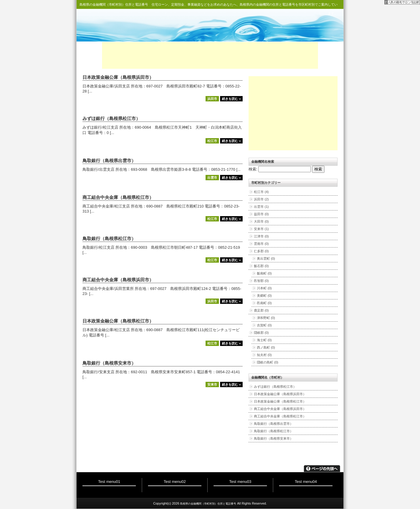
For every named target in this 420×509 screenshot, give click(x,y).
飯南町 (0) (264, 273)
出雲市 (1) (261, 207)
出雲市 (212, 178)
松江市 (212, 141)
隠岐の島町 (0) (268, 362)
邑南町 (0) (264, 303)
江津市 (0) (261, 236)
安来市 (212, 384)
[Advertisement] (210, 55)
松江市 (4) (261, 192)
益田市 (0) (261, 214)
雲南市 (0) (261, 244)
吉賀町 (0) (264, 325)
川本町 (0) (264, 288)
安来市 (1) (261, 229)
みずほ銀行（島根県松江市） (111, 119)
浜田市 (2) (261, 199)
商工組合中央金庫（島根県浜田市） (118, 280)
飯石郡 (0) (261, 266)
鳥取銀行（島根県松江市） (109, 239)
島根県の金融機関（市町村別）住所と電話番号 (114, 4)
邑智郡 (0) (261, 281)
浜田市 (212, 99)
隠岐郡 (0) (261, 333)
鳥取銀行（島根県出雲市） (109, 161)
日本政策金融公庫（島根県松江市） (118, 321)
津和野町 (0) (266, 318)
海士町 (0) (264, 340)
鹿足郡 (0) (261, 310)
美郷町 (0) (264, 296)
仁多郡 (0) (261, 251)
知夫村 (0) (264, 355)
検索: (253, 169)
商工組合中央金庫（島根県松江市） (118, 197)
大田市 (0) (261, 221)
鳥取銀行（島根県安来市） (109, 363)
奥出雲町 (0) (266, 259)
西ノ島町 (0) (266, 347)
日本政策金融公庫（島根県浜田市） (118, 77)
